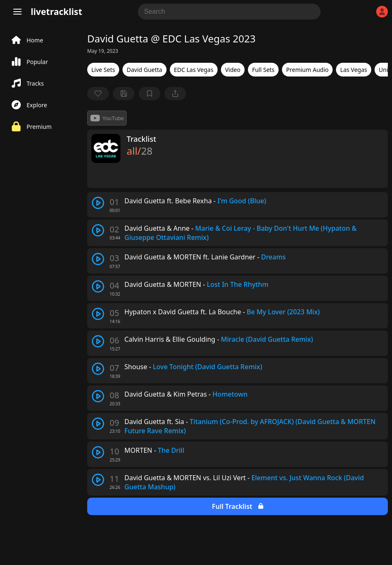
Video (233, 70)
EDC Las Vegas (194, 70)
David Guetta (145, 70)
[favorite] (98, 94)
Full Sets (263, 70)
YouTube (107, 118)
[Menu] (17, 12)
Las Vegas (354, 70)
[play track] (98, 203)
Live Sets (103, 70)
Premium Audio (307, 70)
